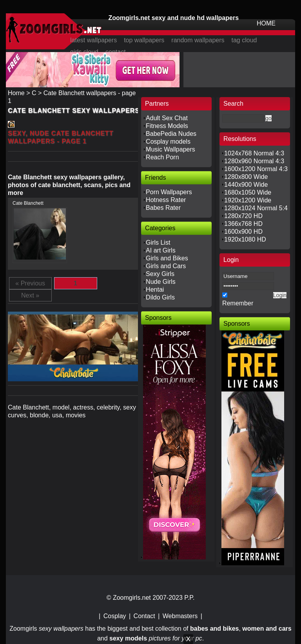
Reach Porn (162, 157)
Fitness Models (167, 126)
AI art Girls (161, 250)
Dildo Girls (160, 297)
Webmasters (180, 616)
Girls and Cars (166, 266)
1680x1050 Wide (248, 192)
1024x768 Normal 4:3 (254, 153)
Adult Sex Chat (167, 118)
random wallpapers (198, 40)
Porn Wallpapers (169, 192)
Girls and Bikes (167, 258)
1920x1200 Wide (248, 200)
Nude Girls (161, 282)
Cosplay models (168, 142)
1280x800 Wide (246, 177)
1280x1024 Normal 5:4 (256, 208)
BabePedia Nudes (171, 134)
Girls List (158, 243)
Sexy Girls (160, 274)
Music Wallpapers (170, 149)
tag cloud (244, 40)
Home (16, 93)
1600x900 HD (243, 232)
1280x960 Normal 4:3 (254, 161)
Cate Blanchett (28, 203)
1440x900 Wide (246, 185)
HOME (266, 23)
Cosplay (115, 616)
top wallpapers (144, 40)
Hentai (155, 290)
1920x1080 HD (245, 239)
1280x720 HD (243, 216)
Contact (144, 616)
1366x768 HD (243, 224)
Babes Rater (163, 208)
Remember (238, 303)
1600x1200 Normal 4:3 (256, 169)
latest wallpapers (93, 40)
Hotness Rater (166, 200)
